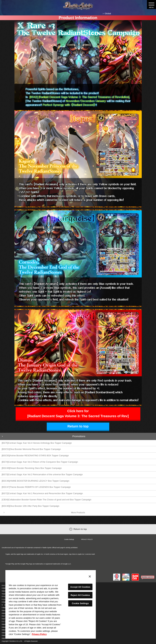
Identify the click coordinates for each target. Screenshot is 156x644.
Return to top (78, 426)
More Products (78, 513)
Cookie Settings (69, 539)
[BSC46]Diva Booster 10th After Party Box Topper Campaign (31, 506)
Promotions (79, 436)
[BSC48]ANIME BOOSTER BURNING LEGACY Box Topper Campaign (35, 481)
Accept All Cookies (80, 587)
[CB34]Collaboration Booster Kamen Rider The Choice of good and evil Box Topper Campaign (46, 500)
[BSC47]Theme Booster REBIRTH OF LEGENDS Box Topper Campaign (36, 487)
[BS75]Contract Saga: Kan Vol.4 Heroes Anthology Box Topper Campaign (37, 443)
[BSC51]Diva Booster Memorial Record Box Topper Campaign (31, 449)
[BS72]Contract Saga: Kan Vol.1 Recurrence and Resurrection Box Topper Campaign (42, 493)
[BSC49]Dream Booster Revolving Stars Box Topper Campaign (32, 468)
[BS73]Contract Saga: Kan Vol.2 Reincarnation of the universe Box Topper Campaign (42, 474)
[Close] (90, 576)
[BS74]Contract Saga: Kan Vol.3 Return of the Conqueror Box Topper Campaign (40, 462)
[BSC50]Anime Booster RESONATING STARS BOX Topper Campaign (35, 456)
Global (108, 13)
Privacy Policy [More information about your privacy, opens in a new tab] (39, 634)
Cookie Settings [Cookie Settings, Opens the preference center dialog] (80, 603)
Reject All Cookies (80, 595)
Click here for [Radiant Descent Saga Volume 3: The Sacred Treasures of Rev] (78, 414)
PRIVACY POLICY (87, 539)
